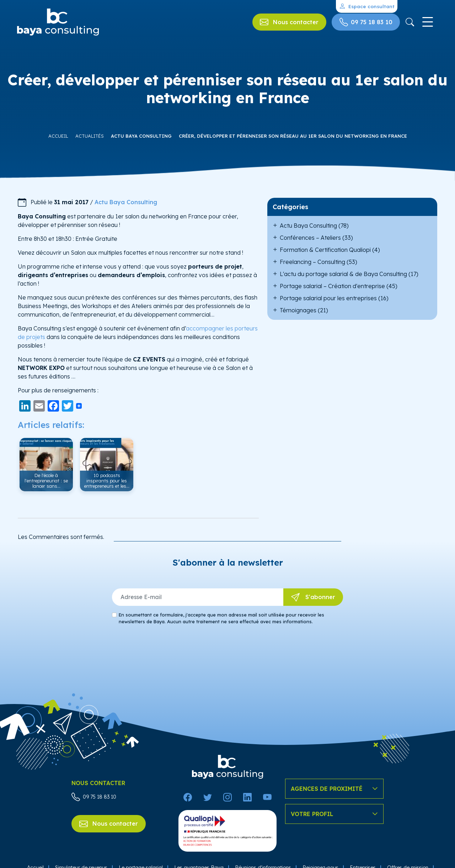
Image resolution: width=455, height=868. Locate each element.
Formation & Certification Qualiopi (325, 250)
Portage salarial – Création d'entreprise (332, 286)
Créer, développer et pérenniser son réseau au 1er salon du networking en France (293, 136)
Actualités (90, 136)
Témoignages (298, 310)
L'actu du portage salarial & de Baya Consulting (343, 274)
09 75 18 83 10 (94, 797)
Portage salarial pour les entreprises (328, 298)
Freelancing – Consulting (312, 262)
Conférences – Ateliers (310, 238)
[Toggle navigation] (427, 22)
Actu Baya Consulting (141, 136)
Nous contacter (109, 824)
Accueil (58, 136)
